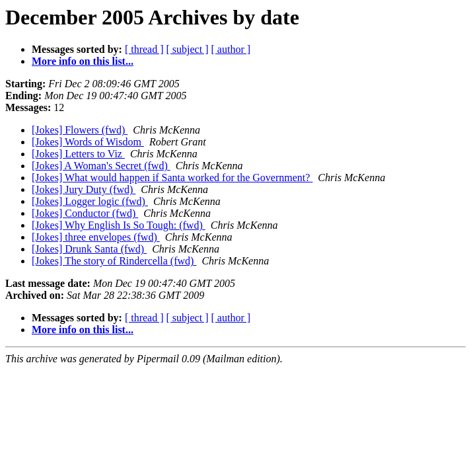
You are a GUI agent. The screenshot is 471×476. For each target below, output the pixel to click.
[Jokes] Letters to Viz (78, 154)
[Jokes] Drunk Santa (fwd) (89, 249)
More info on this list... (83, 61)
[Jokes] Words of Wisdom (88, 142)
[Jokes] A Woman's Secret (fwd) (101, 166)
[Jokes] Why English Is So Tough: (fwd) (119, 225)
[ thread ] (144, 49)
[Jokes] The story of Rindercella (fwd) (114, 261)
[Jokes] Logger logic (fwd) (90, 201)
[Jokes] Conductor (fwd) (85, 213)
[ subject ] (188, 49)
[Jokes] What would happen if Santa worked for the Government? (172, 178)
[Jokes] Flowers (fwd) (80, 130)
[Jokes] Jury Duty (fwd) (84, 189)
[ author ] (231, 49)
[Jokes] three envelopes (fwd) (96, 237)
